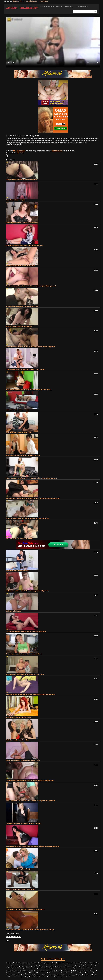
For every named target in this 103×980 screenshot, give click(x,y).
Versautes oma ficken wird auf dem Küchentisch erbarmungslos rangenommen (33, 846)
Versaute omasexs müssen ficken (17, 410)
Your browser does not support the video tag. (53, 42)
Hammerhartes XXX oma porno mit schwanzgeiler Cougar (25, 369)
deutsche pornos (31, 1)
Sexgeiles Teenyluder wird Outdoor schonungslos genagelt (26, 631)
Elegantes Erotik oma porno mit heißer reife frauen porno (25, 909)
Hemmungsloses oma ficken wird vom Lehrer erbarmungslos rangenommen (32, 478)
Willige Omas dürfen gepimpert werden (19, 326)
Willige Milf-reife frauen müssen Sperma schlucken (23, 455)
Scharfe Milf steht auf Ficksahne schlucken (21, 889)
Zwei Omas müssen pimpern (16, 200)
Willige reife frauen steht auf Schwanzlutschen (22, 180)
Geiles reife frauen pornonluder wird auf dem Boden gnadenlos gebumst (30, 801)
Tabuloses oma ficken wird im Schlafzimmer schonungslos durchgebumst (31, 286)
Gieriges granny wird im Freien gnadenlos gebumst (23, 823)
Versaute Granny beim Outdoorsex (18, 571)
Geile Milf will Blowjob (14, 611)
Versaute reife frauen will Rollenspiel (18, 717)
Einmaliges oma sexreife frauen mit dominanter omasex (25, 245)
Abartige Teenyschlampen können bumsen (20, 266)
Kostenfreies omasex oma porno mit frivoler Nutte (23, 760)
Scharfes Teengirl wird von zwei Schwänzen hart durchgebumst (27, 518)
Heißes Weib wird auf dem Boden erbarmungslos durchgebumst (28, 591)
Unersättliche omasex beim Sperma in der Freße (22, 306)
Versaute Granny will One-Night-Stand (19, 433)
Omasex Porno (43, 1)
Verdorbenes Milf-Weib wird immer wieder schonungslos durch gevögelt (30, 930)
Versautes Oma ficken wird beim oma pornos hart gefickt (25, 674)
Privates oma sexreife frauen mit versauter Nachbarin (24, 654)
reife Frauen (20, 153)
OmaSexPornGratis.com (22, 8)
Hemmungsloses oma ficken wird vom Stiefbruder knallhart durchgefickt (30, 347)
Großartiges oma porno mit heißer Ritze (19, 539)
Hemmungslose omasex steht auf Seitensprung (22, 223)
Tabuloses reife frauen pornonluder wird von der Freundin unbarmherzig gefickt (33, 498)
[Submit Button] (95, 12)
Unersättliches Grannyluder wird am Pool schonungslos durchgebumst (30, 781)
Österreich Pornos (19, 1)
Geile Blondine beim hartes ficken (17, 740)
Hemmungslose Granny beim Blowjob (19, 869)
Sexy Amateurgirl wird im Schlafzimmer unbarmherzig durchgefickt (29, 390)
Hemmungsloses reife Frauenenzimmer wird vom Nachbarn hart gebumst (31, 694)
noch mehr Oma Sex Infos (14, 145)
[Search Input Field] (83, 12)
